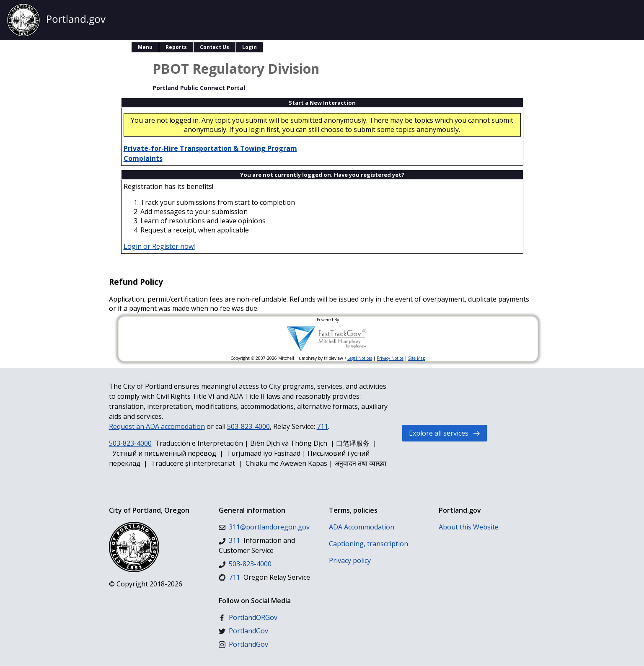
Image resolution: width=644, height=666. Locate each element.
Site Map (417, 358)
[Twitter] (243, 631)
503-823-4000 (248, 426)
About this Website (469, 527)
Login (250, 47)
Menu (145, 47)
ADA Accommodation (362, 527)
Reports (176, 47)
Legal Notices (360, 358)
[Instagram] (243, 644)
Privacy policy (350, 560)
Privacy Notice (390, 358)
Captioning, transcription (369, 544)
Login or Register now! (159, 246)
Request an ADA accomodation (157, 426)
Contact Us (215, 47)
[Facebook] (248, 617)
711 (322, 426)
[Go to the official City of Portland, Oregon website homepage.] (56, 20)
